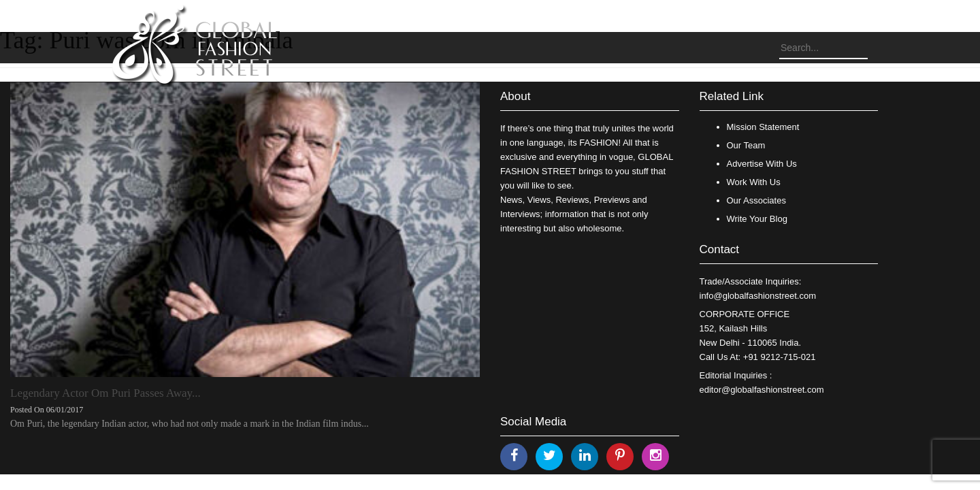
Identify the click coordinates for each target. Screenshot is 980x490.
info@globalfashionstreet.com (758, 296)
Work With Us (754, 182)
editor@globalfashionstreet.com (762, 390)
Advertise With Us (762, 164)
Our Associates (756, 200)
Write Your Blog (757, 219)
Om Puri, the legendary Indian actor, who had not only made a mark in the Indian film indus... (190, 424)
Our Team (746, 145)
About (515, 96)
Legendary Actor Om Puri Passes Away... (105, 393)
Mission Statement (763, 127)
